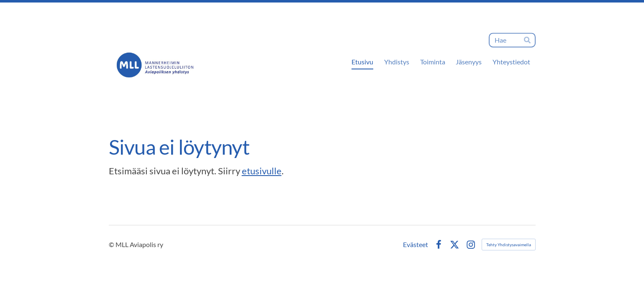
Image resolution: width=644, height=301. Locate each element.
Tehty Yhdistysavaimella (509, 245)
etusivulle (262, 171)
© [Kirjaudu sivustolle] (112, 244)
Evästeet (416, 245)
